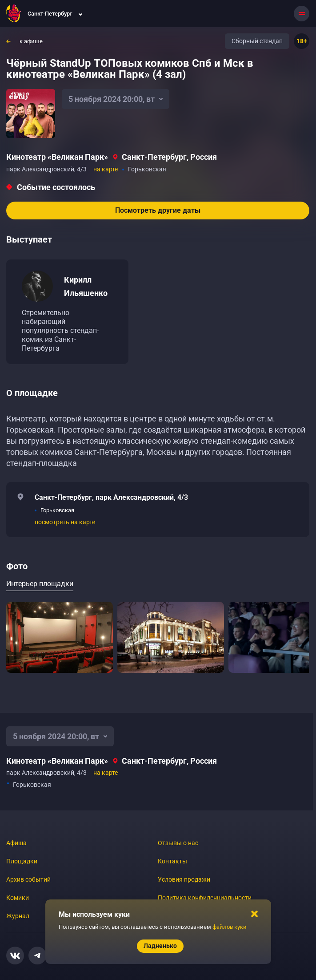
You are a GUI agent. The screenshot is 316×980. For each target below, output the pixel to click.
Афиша (16, 843)
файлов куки (230, 927)
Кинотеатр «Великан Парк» (57, 157)
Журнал (18, 916)
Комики (18, 898)
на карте (106, 169)
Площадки (22, 861)
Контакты (172, 861)
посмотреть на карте (65, 522)
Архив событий (28, 879)
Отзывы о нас (178, 843)
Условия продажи (184, 879)
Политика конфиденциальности (205, 898)
